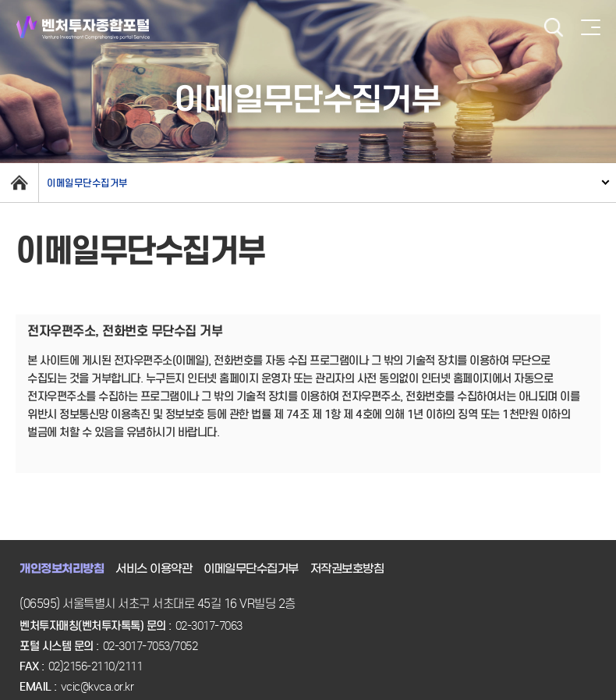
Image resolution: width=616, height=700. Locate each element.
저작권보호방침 (347, 569)
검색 (554, 28)
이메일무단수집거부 (87, 183)
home (19, 183)
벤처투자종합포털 (83, 28)
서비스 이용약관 (154, 569)
